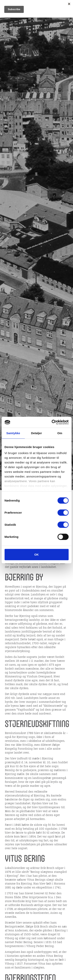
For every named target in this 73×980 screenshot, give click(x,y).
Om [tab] (60, 433)
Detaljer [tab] (37, 433)
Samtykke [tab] (13, 433)
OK (36, 554)
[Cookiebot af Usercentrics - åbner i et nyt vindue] (52, 422)
